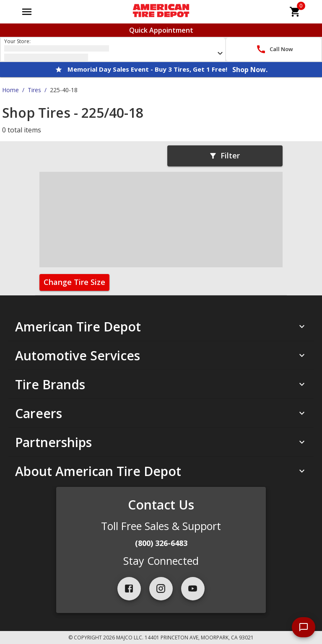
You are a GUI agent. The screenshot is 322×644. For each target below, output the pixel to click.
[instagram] (161, 589)
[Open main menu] (27, 12)
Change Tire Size (74, 282)
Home (10, 90)
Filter (224, 155)
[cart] (295, 12)
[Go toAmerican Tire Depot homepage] (161, 12)
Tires (34, 90)
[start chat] (304, 627)
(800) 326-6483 (161, 543)
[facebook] (129, 589)
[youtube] (193, 589)
